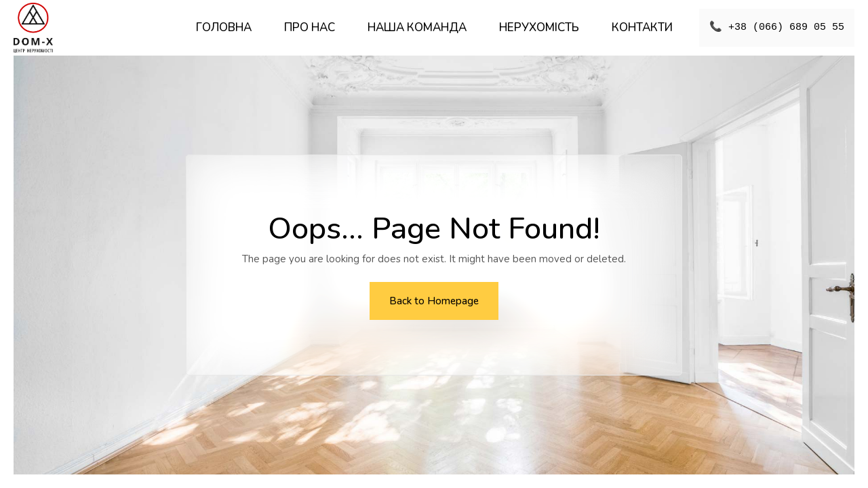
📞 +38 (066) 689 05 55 (777, 28)
